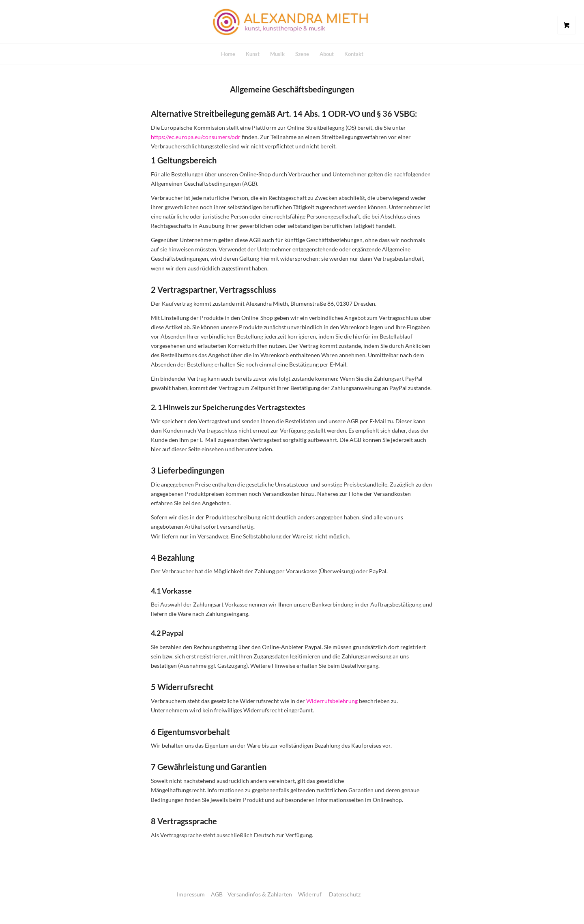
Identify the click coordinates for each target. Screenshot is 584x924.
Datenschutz (345, 894)
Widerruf (310, 894)
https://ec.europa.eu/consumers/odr (196, 137)
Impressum (191, 894)
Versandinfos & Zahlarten (260, 894)
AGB (217, 894)
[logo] (292, 22)
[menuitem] (228, 54)
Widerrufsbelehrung (332, 701)
